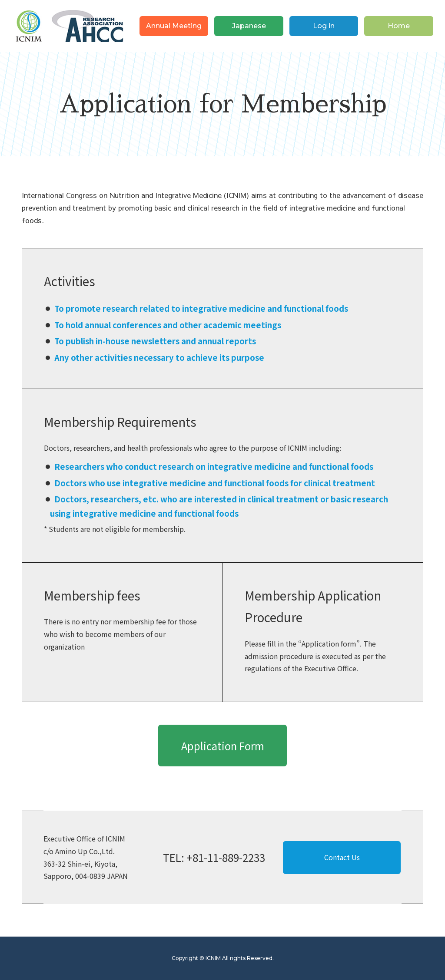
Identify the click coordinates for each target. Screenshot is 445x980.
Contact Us (342, 857)
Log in (324, 26)
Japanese (249, 26)
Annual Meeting (174, 26)
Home (399, 26)
